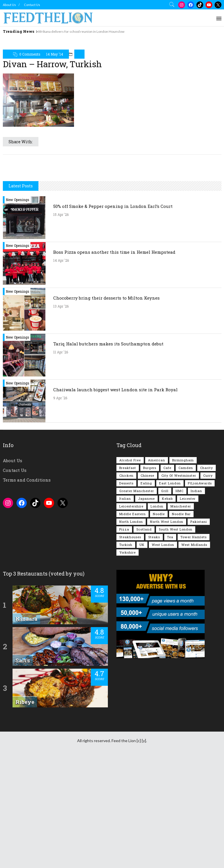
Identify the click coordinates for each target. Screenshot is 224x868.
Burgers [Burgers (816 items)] (150, 575)
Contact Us (32, 5)
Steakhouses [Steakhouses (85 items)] (130, 644)
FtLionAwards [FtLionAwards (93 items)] (200, 590)
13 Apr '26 (61, 413)
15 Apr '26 (61, 322)
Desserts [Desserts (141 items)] (126, 590)
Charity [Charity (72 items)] (206, 575)
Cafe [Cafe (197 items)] (167, 575)
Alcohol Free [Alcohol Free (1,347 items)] (130, 567)
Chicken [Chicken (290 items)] (126, 583)
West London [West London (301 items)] (163, 652)
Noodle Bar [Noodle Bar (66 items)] (181, 621)
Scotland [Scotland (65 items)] (144, 636)
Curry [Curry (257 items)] (208, 583)
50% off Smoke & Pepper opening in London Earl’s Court (113, 313)
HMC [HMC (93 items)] (180, 598)
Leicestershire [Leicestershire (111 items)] (131, 613)
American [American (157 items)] (157, 567)
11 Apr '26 (61, 459)
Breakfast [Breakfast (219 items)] (128, 575)
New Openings (18, 307)
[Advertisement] (112, 50)
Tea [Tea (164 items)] (170, 644)
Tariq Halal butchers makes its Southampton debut (108, 451)
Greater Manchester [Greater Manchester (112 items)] (137, 598)
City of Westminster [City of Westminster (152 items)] (179, 583)
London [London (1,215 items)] (157, 613)
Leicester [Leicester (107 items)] (188, 606)
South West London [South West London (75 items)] (176, 636)
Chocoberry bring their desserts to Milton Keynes (106, 405)
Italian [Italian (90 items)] (125, 606)
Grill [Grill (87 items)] (165, 598)
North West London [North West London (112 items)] (167, 629)
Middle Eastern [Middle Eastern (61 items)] (132, 621)
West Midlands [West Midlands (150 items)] (194, 652)
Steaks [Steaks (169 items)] (154, 644)
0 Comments (30, 81)
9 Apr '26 (60, 505)
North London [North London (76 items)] (131, 629)
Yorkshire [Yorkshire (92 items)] (128, 659)
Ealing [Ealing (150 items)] (146, 590)
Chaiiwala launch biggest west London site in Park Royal (115, 497)
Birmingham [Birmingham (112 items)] (183, 567)
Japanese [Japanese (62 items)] (146, 606)
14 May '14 (55, 81)
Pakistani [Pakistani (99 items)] (199, 629)
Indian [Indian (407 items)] (196, 598)
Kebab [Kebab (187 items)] (167, 606)
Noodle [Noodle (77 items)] (159, 621)
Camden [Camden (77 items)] (186, 575)
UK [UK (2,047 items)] (142, 652)
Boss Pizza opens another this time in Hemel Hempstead (114, 359)
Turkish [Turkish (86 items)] (126, 652)
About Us (9, 5)
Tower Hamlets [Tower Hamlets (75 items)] (194, 644)
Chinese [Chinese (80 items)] (147, 583)
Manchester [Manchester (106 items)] (181, 613)
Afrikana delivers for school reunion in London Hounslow (81, 31)
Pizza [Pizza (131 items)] (124, 636)
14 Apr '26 (61, 367)
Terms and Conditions (27, 587)
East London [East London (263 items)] (170, 590)
